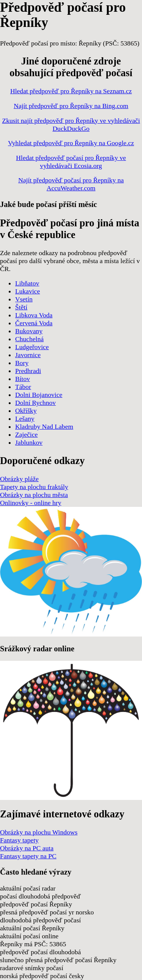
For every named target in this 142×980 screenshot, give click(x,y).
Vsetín (24, 299)
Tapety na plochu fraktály (34, 487)
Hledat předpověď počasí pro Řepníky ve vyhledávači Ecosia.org (71, 162)
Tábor (23, 387)
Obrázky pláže (19, 479)
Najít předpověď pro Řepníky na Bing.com (71, 106)
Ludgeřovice (32, 347)
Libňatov (27, 283)
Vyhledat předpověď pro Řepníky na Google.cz (71, 143)
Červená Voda (34, 323)
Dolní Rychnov (35, 403)
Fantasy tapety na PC (28, 856)
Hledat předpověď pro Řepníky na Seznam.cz (71, 91)
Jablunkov (29, 442)
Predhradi (28, 371)
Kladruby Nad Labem (44, 426)
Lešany (25, 419)
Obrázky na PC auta (27, 848)
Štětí (21, 307)
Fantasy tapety (19, 840)
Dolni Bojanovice (39, 395)
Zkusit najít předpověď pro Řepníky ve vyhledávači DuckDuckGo (71, 125)
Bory (22, 363)
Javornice (28, 355)
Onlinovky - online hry (31, 503)
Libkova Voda (34, 315)
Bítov (23, 379)
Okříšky (26, 411)
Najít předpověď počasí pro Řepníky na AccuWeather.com (71, 184)
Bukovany (29, 331)
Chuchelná (29, 339)
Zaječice (27, 434)
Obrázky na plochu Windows (39, 832)
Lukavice (27, 291)
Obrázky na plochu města (34, 495)
